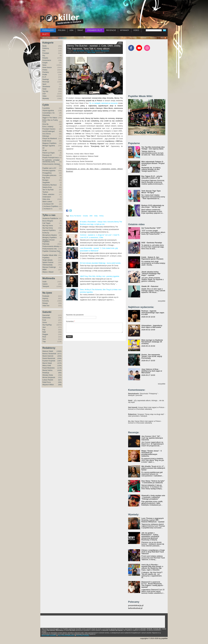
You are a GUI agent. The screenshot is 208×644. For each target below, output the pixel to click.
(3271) (59, 354)
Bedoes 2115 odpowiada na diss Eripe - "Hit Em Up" (153, 206)
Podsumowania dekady (51, 246)
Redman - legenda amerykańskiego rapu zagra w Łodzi (153, 313)
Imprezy (45, 298)
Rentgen (45, 180)
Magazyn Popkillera (49, 143)
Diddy (96, 216)
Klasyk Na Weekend (50, 139)
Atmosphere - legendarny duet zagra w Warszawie (152, 326)
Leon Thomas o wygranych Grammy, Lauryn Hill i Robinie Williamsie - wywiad (153, 520)
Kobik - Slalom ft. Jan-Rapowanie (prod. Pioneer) (152, 258)
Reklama (153, 38)
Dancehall (46, 315)
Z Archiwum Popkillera (50, 206)
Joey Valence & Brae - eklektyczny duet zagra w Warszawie (152, 371)
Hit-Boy (102, 216)
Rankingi (46, 79)
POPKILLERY (48, 30)
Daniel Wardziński (49, 358)
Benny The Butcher (76, 216)
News (44, 65)
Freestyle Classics (49, 129)
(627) (60, 380)
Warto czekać (47, 202)
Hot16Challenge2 (49, 131)
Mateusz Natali (48, 351)
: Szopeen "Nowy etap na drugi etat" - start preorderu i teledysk (147, 415)
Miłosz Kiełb (47, 366)
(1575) (59, 363)
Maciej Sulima (47, 370)
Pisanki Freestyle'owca (51, 158)
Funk (44, 320)
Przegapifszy (47, 173)
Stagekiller (46, 183)
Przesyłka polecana (49, 175)
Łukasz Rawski (48, 380)
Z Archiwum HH (48, 204)
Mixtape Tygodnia (49, 146)
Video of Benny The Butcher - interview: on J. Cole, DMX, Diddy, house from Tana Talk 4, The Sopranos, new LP (94, 191)
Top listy (45, 91)
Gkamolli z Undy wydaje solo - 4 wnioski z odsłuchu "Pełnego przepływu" (153, 497)
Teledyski (46, 286)
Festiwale (46, 296)
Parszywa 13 (47, 155)
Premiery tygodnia (49, 171)
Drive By (45, 124)
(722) (60, 375)
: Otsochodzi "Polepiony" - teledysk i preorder (143, 394)
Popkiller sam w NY (49, 168)
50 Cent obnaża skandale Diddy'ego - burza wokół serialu (100, 263)
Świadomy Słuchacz (50, 185)
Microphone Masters (50, 235)
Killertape (46, 136)
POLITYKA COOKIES (83, 635)
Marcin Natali (47, 363)
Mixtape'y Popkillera (49, 238)
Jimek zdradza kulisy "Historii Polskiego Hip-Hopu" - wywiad (151, 273)
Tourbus (45, 192)
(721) (60, 377)
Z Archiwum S (47, 209)
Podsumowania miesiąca (51, 164)
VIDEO (136, 30)
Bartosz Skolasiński (49, 354)
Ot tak (45, 150)
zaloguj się (62, 38)
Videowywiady (47, 265)
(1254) (59, 366)
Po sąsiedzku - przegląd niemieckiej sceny (51, 161)
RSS (162, 38)
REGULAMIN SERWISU (49, 635)
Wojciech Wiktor (48, 385)
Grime (45, 322)
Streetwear (46, 87)
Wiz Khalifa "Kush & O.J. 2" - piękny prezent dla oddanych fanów (153, 468)
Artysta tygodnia (48, 111)
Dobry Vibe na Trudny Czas (50, 121)
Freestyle (46, 53)
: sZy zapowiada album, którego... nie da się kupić (146, 401)
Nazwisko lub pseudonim (75, 315)
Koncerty (46, 301)
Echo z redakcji (48, 127)
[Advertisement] (104, 7)
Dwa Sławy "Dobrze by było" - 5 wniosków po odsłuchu (153, 482)
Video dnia (46, 199)
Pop (44, 330)
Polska (45, 70)
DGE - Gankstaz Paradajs (152, 243)
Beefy (45, 46)
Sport (44, 84)
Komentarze (47, 60)
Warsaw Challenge (49, 267)
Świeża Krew (47, 187)
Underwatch (47, 197)
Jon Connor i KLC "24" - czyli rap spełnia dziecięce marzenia (152, 438)
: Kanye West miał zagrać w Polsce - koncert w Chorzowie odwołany (147, 408)
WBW (45, 270)
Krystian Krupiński (49, 361)
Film (44, 51)
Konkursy (46, 233)
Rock (44, 337)
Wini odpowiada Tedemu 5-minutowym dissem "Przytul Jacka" (153, 163)
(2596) (59, 358)
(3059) (59, 356)
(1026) (59, 370)
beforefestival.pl (135, 608)
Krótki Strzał (47, 141)
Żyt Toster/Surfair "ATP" (151, 228)
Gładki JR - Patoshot (150, 286)
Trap (44, 342)
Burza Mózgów (48, 221)
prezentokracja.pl (136, 605)
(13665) (59, 351)
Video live (46, 306)
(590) (60, 382)
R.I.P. (44, 77)
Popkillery (46, 258)
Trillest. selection (48, 194)
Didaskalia (46, 115)
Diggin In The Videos (50, 118)
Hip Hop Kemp (48, 228)
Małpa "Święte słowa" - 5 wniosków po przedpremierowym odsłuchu (151, 453)
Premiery (46, 72)
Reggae (45, 334)
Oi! (43, 148)
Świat (44, 89)
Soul (44, 339)
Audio (45, 282)
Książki (45, 63)
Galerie (45, 284)
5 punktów (46, 108)
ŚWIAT (80, 30)
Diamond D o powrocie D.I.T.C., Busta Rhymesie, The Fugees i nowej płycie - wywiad (153, 584)
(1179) (59, 368)
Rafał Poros (47, 382)
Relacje (45, 303)
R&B (44, 332)
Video (44, 96)
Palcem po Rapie (48, 153)
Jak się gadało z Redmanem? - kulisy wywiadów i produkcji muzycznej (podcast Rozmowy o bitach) (150, 536)
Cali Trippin (46, 223)
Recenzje (46, 82)
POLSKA (62, 30)
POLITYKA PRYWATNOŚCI (66, 635)
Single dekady (47, 260)
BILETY (45, 34)
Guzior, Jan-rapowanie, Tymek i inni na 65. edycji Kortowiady (152, 356)
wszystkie (162, 301)
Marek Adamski (48, 356)
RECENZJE (111, 30)
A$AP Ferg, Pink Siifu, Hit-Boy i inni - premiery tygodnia (100, 276)
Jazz (44, 327)
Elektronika (46, 318)
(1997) (59, 361)
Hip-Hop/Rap (47, 325)
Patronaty (133, 38)
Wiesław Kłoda (48, 375)
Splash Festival (48, 262)
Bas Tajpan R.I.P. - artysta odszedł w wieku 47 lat (152, 177)
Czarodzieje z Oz (48, 113)
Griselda (85, 216)
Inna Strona (47, 134)
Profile (45, 75)
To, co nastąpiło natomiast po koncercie (103, 103)
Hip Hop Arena (48, 226)
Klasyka (45, 58)
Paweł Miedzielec (49, 368)
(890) (60, 373)
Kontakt (143, 38)
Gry (44, 56)
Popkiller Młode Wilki (50, 255)
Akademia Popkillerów (50, 218)
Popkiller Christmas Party (51, 251)
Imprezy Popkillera (49, 230)
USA (71, 30)
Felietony (46, 48)
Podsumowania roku (50, 249)
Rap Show (46, 178)
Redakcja (46, 373)
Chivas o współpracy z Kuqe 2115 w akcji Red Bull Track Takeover (153, 552)
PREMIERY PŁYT (95, 30)
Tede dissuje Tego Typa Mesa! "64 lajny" (151, 192)
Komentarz (70, 321)
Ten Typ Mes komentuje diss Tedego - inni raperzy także (153, 148)
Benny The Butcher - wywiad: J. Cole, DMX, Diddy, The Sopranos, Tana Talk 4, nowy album (94, 47)
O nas (124, 38)
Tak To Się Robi (48, 190)
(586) (60, 385)
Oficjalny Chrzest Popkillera (48, 241)
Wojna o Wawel (48, 272)
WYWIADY (125, 30)
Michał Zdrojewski (49, 377)
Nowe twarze (47, 67)
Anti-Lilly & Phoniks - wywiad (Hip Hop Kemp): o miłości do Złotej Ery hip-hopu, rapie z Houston (152, 567)
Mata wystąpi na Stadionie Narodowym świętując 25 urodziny (152, 342)
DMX (91, 216)
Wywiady (46, 98)
